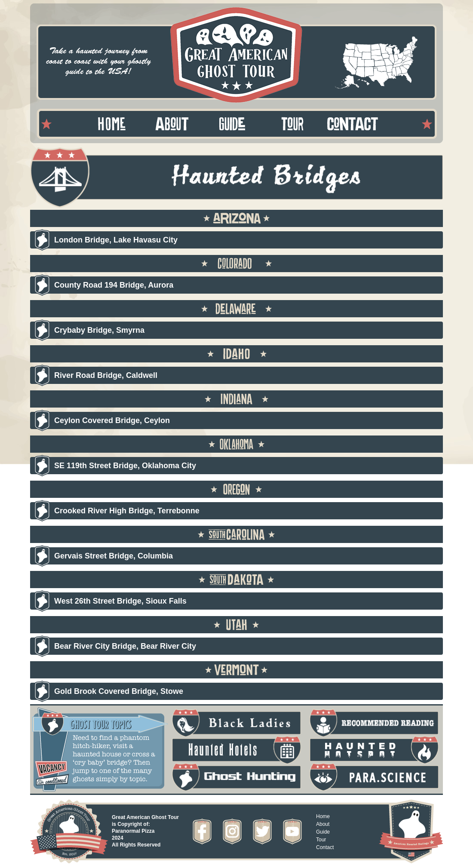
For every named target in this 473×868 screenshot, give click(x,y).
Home (323, 816)
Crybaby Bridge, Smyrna (99, 330)
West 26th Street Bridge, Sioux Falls (120, 601)
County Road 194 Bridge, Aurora (114, 285)
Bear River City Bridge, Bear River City (125, 646)
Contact (325, 847)
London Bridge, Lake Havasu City (116, 240)
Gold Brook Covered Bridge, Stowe (119, 691)
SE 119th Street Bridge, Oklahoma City (125, 466)
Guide (323, 832)
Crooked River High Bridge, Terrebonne (127, 511)
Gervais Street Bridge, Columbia (114, 556)
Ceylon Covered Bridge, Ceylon (112, 420)
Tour (321, 840)
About (323, 824)
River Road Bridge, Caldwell (106, 375)
